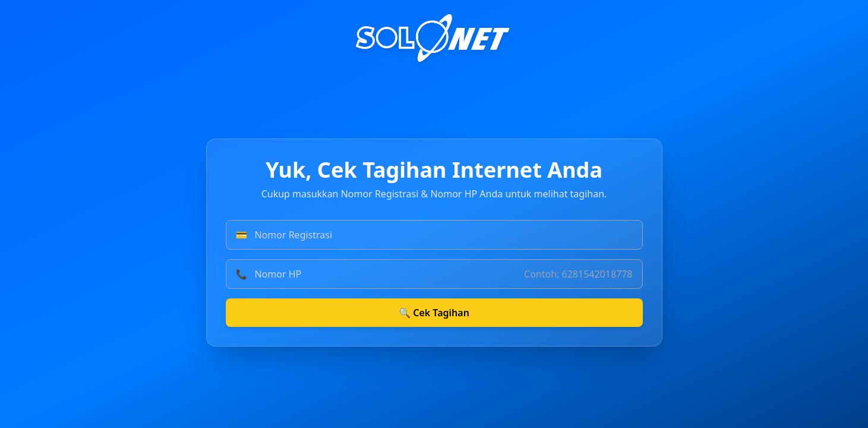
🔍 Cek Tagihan (434, 313)
